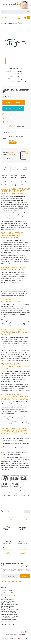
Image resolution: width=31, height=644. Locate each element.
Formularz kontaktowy (7, 590)
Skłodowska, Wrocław (7, 606)
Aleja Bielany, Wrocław (7, 600)
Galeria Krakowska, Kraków (9, 614)
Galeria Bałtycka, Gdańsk (8, 619)
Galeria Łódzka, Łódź (7, 618)
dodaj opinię (21, 126)
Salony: (5, 598)
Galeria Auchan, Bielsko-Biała (10, 613)
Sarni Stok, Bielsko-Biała (8, 611)
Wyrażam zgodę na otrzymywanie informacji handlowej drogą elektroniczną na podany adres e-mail (16, 570)
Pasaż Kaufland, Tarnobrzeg (9, 616)
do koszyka (13, 142)
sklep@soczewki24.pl (9, 595)
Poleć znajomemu (8, 122)
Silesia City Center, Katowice (10, 610)
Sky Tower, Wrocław (7, 603)
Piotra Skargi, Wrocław (7, 608)
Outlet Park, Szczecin (7, 621)
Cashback (8, 114)
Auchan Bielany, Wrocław (8, 601)
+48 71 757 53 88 (8, 593)
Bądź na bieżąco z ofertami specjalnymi (15, 565)
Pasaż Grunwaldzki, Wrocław (9, 605)
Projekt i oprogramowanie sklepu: (16, 635)
